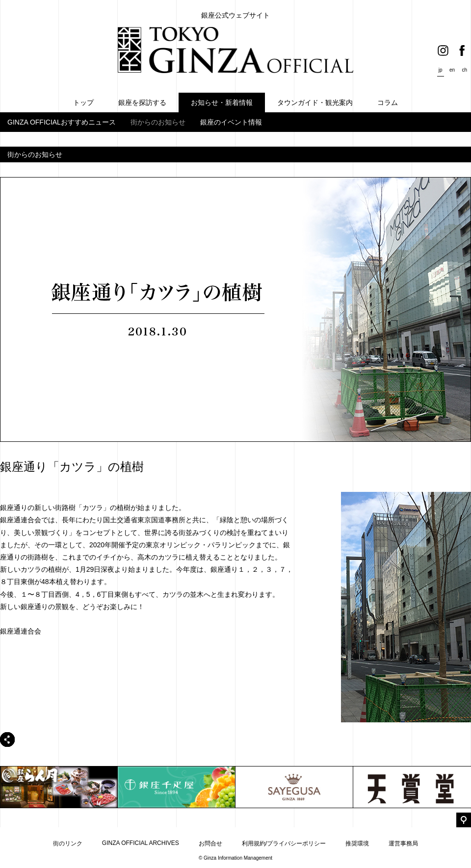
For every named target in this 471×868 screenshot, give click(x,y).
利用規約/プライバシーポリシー (284, 843)
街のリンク (68, 843)
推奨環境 (357, 843)
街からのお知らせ (158, 122)
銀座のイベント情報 (231, 122)
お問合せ (210, 843)
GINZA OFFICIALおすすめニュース (62, 122)
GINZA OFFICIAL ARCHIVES (141, 843)
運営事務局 (403, 843)
